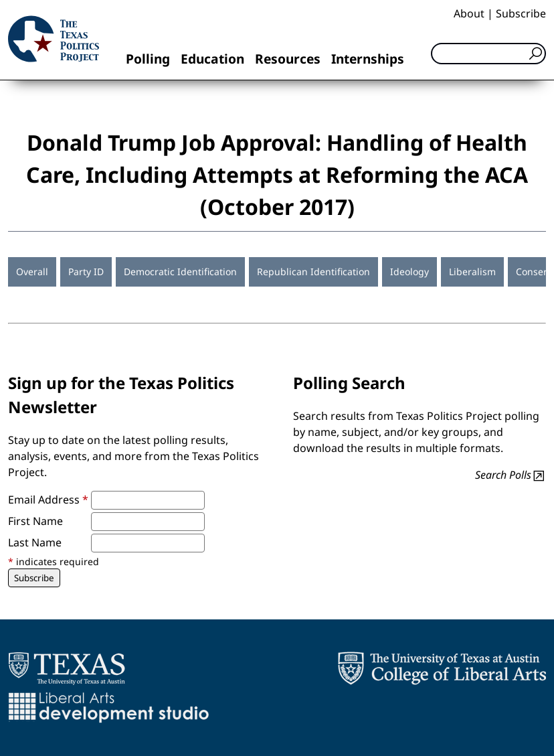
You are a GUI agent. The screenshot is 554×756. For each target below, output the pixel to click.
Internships (368, 59)
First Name (35, 521)
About (469, 13)
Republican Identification (313, 272)
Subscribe (521, 13)
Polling (148, 59)
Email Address (48, 500)
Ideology (409, 272)
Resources (288, 59)
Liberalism (472, 272)
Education (212, 59)
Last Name (35, 542)
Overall (32, 272)
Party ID (86, 272)
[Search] (488, 54)
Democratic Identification (180, 272)
